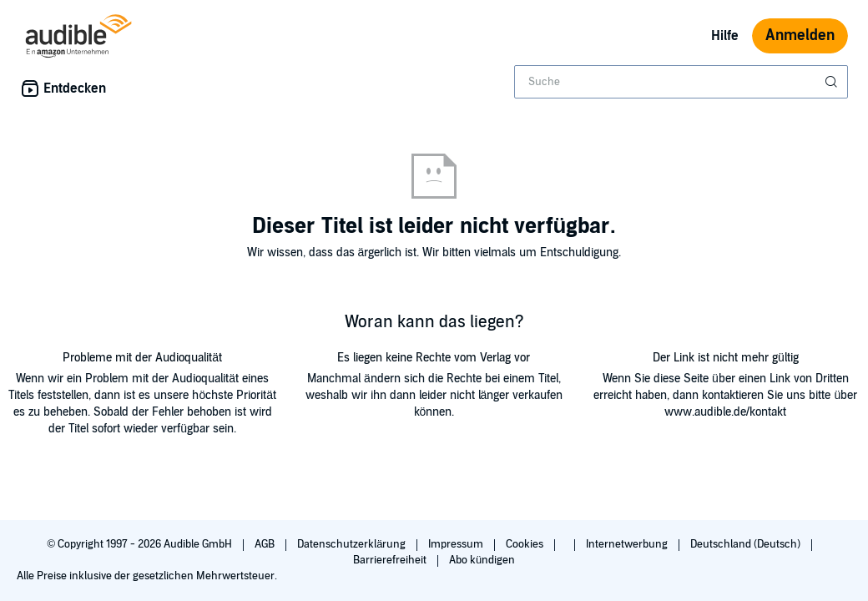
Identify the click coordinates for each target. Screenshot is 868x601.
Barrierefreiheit (391, 560)
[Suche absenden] (833, 82)
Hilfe (725, 36)
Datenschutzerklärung (353, 544)
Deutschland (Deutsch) (747, 544)
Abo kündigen (482, 560)
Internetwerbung (628, 544)
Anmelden (800, 35)
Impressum (457, 544)
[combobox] (681, 82)
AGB (266, 544)
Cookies (526, 544)
